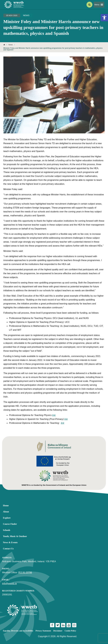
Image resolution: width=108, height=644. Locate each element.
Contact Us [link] (8, 549)
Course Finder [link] (10, 524)
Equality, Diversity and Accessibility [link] (18, 631)
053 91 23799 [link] (25, 572)
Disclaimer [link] (58, 631)
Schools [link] (7, 530)
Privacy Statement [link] (43, 631)
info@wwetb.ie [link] (9, 584)
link (54, 415)
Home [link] (6, 506)
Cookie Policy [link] (70, 631)
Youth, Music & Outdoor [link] (15, 536)
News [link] (26, 15)
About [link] (6, 512)
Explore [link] (7, 518)
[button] (97, 5)
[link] (104, 18)
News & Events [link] (10, 542)
